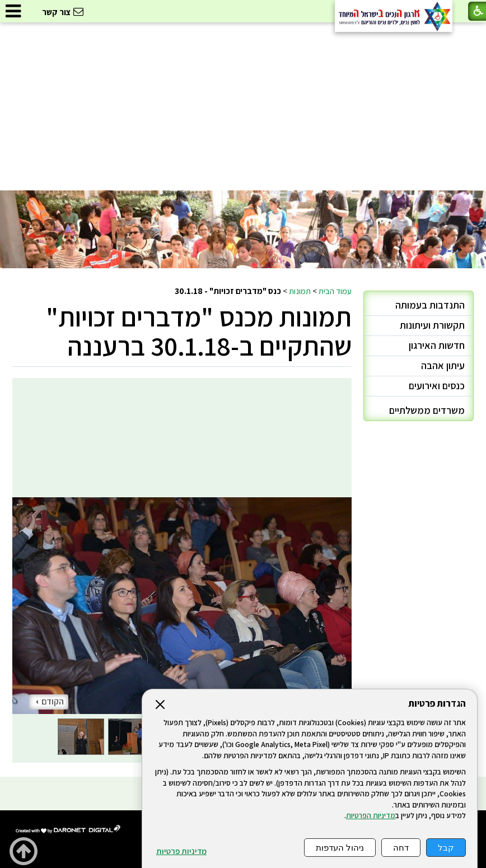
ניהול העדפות (340, 848)
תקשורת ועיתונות (432, 325)
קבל (446, 848)
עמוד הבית (335, 291)
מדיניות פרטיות (181, 851)
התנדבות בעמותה (430, 305)
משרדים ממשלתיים (427, 410)
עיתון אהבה (443, 365)
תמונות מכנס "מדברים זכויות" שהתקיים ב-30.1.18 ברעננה (199, 331)
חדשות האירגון (437, 345)
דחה (401, 848)
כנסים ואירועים (437, 386)
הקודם (50, 701)
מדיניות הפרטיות (371, 815)
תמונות (300, 291)
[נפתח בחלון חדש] (68, 829)
